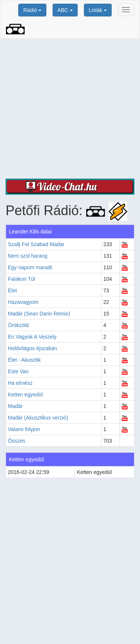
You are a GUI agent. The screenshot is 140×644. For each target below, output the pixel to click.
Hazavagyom (23, 302)
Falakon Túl (21, 279)
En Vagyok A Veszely (32, 337)
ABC (65, 10)
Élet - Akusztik (24, 360)
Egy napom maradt (30, 267)
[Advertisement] (70, 109)
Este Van (18, 371)
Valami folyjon (24, 429)
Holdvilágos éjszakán (32, 348)
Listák (98, 10)
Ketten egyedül (25, 395)
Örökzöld (18, 325)
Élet (12, 290)
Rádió (32, 10)
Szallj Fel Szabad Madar (36, 244)
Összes (17, 441)
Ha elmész (20, 383)
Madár (15, 406)
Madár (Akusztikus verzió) (38, 418)
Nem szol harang (28, 256)
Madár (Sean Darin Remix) (39, 314)
